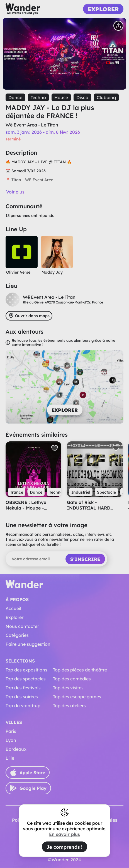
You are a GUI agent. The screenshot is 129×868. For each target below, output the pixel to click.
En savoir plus (64, 834)
